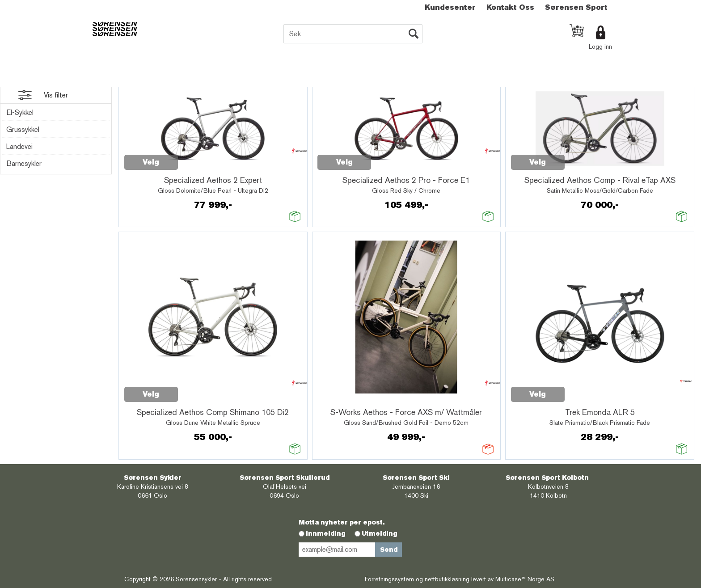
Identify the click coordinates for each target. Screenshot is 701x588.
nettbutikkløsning (447, 579)
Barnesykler (24, 163)
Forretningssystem (389, 579)
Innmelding (326, 533)
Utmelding (380, 533)
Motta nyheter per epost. (342, 522)
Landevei (19, 146)
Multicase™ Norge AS (525, 579)
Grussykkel (23, 129)
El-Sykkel (20, 112)
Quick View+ (201, 157)
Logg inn (600, 47)
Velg (151, 162)
